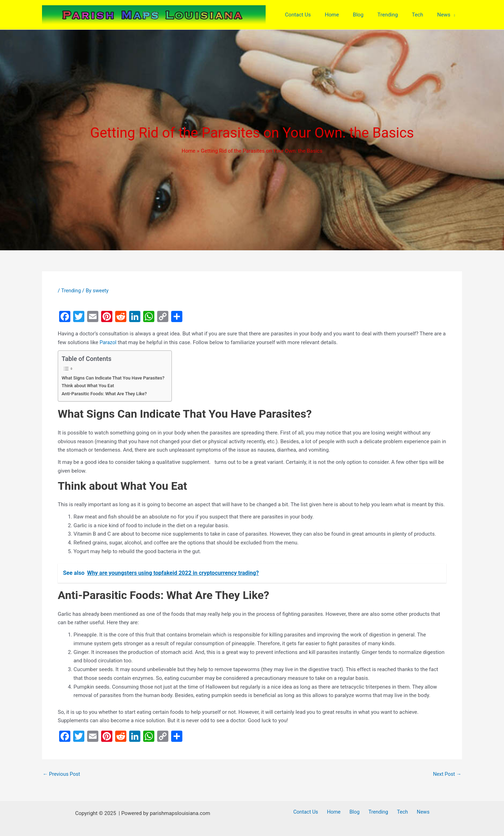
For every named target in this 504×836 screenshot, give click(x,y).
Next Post (447, 776)
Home (338, 812)
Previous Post (62, 776)
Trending (71, 292)
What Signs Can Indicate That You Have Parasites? (115, 379)
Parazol (108, 344)
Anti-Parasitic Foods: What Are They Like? (106, 395)
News (416, 812)
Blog (356, 812)
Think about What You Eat (89, 387)
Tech (398, 812)
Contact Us (314, 812)
